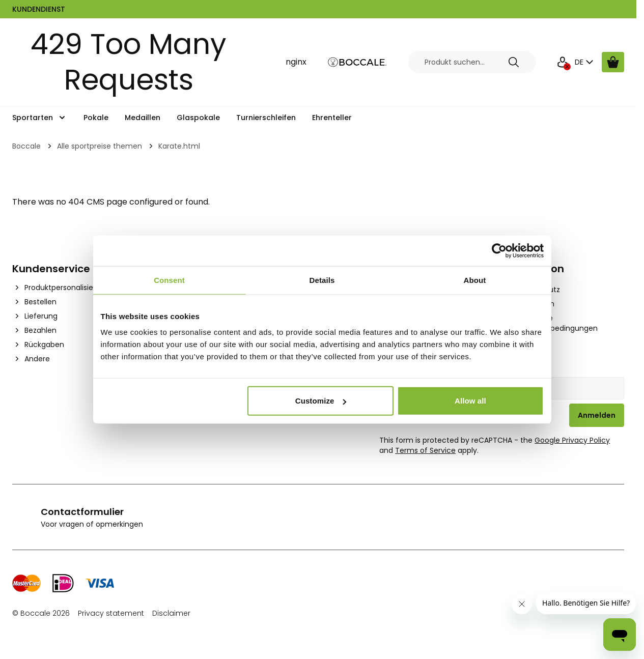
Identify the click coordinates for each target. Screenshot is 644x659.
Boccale (26, 146)
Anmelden (597, 415)
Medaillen (143, 118)
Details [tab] (322, 280)
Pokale (96, 118)
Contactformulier (82, 512)
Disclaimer (171, 613)
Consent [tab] (169, 280)
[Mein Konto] (563, 62)
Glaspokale (198, 118)
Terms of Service (425, 450)
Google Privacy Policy (572, 440)
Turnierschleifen (266, 118)
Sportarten (33, 118)
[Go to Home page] (357, 62)
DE (585, 62)
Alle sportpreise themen (100, 146)
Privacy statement (111, 613)
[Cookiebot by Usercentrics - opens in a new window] (499, 250)
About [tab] (475, 280)
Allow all (470, 401)
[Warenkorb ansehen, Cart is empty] (613, 62)
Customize (321, 401)
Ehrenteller (332, 118)
